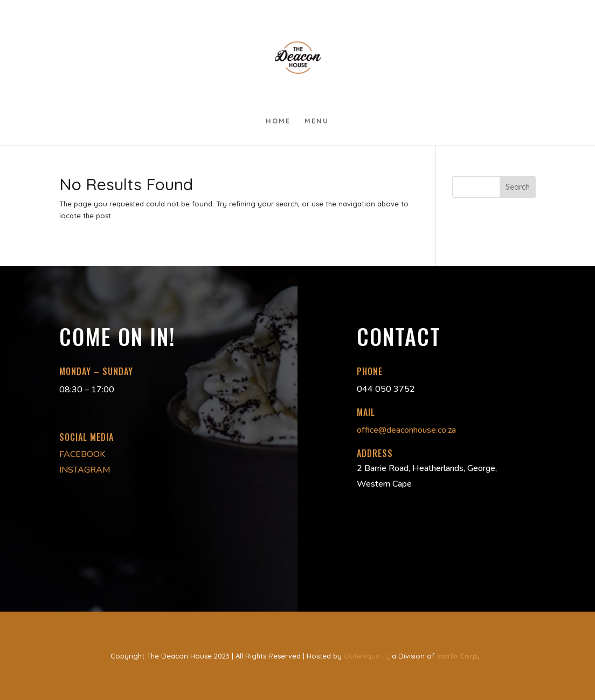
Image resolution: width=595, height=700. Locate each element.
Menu (317, 121)
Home (278, 121)
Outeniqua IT (366, 656)
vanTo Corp (457, 656)
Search (518, 187)
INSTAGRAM (85, 470)
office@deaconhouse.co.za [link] (406, 430)
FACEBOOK (82, 454)
